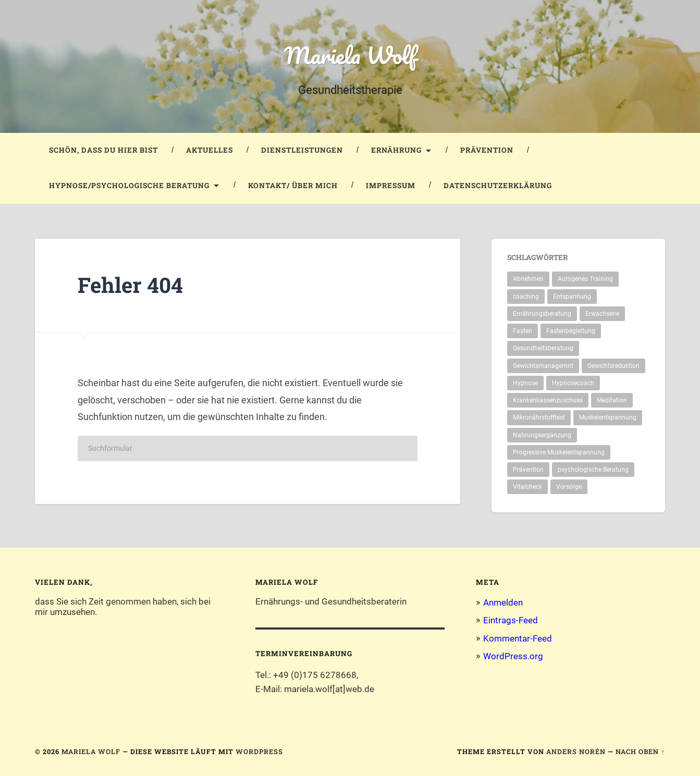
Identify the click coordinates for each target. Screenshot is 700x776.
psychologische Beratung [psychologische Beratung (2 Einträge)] (593, 470)
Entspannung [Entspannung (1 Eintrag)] (572, 297)
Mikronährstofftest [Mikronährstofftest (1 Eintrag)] (539, 417)
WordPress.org (513, 656)
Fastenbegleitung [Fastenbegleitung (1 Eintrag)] (571, 331)
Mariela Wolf (350, 55)
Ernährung (396, 150)
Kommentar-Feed (518, 638)
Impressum (391, 186)
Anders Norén (576, 752)
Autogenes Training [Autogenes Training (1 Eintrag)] (585, 279)
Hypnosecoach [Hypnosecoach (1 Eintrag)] (573, 383)
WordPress (259, 752)
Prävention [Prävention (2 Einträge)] (528, 470)
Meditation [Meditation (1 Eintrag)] (612, 400)
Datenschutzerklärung (498, 186)
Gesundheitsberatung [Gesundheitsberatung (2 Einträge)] (543, 348)
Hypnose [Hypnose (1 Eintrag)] (525, 383)
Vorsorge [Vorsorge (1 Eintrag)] (569, 487)
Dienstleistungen (302, 150)
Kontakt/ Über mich (293, 186)
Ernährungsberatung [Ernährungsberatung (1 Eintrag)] (542, 314)
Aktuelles (210, 150)
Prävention (487, 150)
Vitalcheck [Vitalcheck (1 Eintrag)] (527, 487)
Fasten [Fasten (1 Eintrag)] (523, 331)
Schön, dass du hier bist (103, 150)
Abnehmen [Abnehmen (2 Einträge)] (528, 279)
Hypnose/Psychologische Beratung (129, 186)
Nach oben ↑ (640, 752)
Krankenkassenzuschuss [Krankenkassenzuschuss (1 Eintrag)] (548, 400)
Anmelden (503, 602)
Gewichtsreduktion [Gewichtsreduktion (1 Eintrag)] (613, 366)
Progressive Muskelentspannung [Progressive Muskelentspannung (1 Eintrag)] (559, 452)
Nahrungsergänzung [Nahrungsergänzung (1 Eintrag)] (542, 435)
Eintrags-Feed (511, 620)
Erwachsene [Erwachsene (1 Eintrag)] (602, 314)
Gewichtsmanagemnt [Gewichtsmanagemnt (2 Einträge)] (543, 366)
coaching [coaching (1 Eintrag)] (526, 297)
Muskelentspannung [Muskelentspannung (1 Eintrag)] (608, 417)
